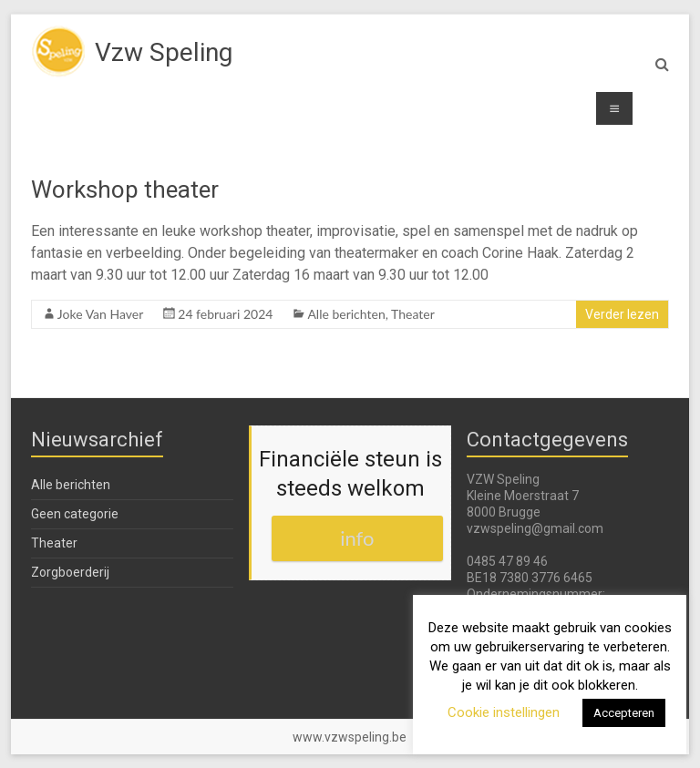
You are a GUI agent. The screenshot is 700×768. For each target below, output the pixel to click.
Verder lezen (622, 314)
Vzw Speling (164, 52)
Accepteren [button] (624, 713)
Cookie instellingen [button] (504, 712)
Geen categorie (75, 514)
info (357, 538)
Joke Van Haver (100, 314)
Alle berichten (346, 314)
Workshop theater (125, 189)
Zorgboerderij (70, 572)
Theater (413, 314)
